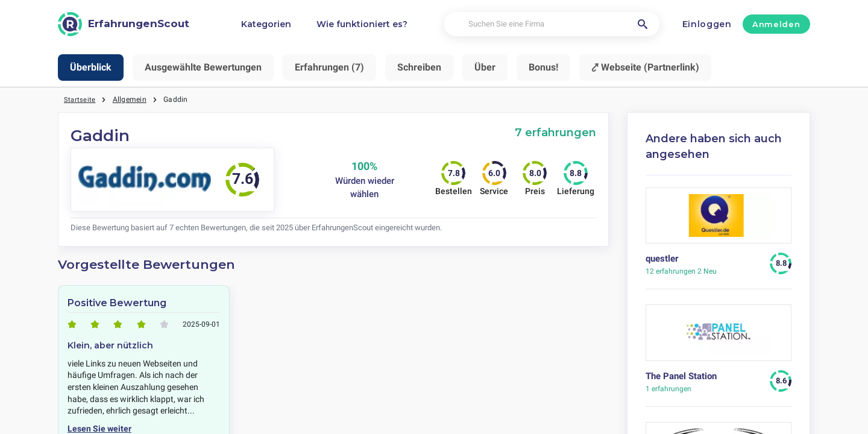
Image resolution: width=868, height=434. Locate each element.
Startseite (80, 99)
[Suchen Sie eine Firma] (552, 24)
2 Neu (681, 271)
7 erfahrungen (555, 132)
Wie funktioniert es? (362, 24)
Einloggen (707, 24)
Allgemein (130, 99)
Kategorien (266, 24)
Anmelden (776, 24)
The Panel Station (681, 376)
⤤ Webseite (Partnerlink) (645, 67)
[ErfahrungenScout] (124, 24)
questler (662, 259)
